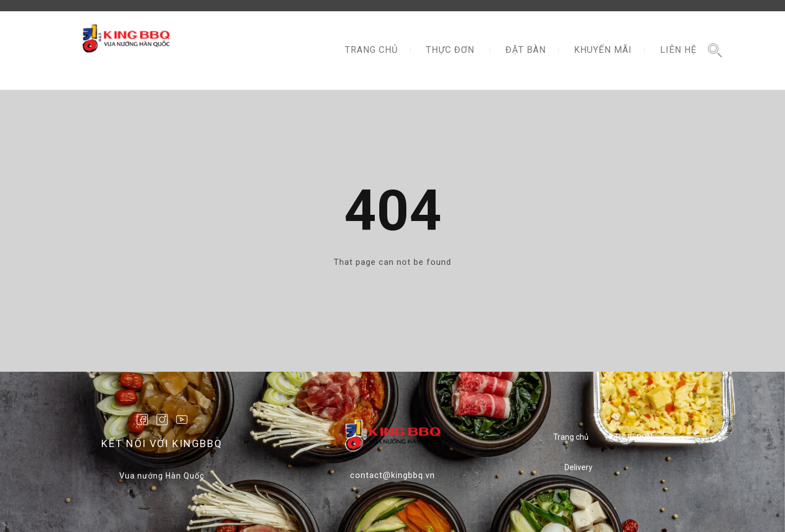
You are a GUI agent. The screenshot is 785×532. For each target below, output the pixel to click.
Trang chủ (571, 437)
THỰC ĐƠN (450, 50)
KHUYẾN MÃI (603, 50)
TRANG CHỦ (371, 50)
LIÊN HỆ (678, 50)
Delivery (578, 467)
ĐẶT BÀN (526, 50)
